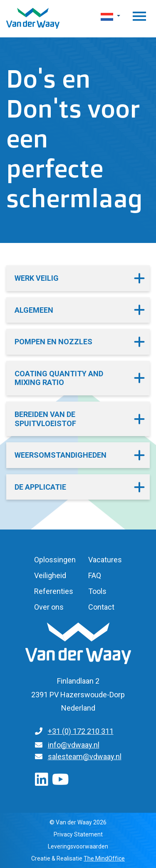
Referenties (54, 591)
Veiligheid (50, 575)
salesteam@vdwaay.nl (85, 756)
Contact (101, 607)
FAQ (95, 575)
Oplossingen (55, 560)
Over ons (49, 607)
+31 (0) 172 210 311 (81, 731)
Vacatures (105, 560)
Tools (97, 591)
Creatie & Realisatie (78, 858)
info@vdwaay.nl (74, 745)
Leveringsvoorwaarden (78, 846)
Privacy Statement (78, 834)
